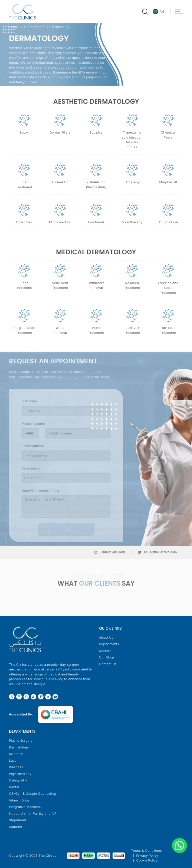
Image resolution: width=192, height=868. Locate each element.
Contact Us (108, 664)
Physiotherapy (20, 774)
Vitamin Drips (19, 800)
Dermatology (19, 747)
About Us (106, 637)
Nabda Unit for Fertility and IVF (33, 813)
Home (13, 27)
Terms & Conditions (146, 850)
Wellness (16, 767)
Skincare (16, 754)
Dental (14, 787)
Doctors (105, 651)
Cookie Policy (147, 860)
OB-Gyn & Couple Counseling (32, 793)
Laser (13, 760)
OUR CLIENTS (100, 583)
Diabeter (16, 827)
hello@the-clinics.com (160, 552)
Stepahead (17, 820)
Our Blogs (107, 657)
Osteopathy (18, 780)
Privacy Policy (147, 855)
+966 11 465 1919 (113, 552)
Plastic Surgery (21, 740)
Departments (34, 27)
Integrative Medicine (25, 807)
